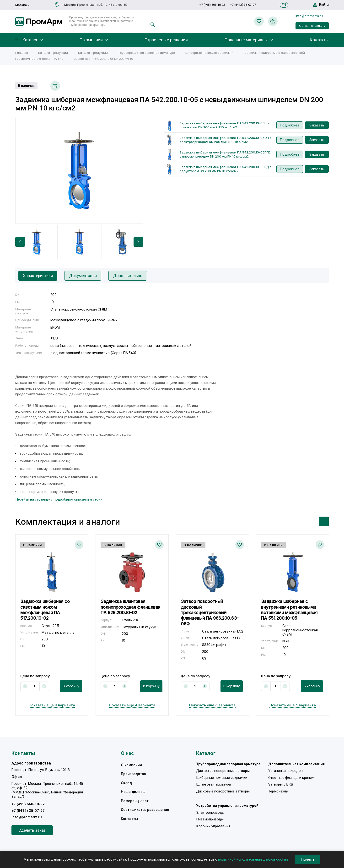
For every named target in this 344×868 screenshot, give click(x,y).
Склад (126, 783)
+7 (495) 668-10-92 (212, 5)
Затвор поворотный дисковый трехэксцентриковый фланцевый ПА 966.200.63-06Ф (210, 613)
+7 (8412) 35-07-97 (243, 5)
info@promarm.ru (309, 16)
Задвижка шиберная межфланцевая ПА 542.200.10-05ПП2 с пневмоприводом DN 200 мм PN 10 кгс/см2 (225, 154)
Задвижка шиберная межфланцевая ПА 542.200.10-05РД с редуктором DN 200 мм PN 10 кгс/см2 (226, 169)
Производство (133, 774)
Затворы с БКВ (281, 784)
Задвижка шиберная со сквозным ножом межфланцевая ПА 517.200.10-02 (45, 610)
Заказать (317, 125)
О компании (91, 40)
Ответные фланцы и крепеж (291, 778)
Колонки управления (213, 826)
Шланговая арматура (213, 784)
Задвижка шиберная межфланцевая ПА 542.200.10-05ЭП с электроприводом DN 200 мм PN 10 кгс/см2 (226, 140)
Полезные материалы (246, 40)
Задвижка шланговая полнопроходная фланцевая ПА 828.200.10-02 (130, 607)
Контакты (319, 40)
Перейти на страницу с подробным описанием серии (59, 499)
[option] (79, 171)
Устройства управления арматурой (227, 806)
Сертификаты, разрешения (145, 810)
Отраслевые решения (166, 40)
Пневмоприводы (210, 819)
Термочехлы (278, 791)
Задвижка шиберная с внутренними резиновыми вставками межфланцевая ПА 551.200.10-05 (289, 610)
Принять (308, 859)
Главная (22, 53)
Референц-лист (135, 801)
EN (284, 5)
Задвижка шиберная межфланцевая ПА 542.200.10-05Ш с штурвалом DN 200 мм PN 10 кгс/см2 (225, 125)
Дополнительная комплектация (296, 764)
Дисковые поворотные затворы (223, 771)
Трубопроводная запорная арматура (147, 53)
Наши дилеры (133, 792)
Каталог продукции (53, 53)
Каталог (30, 40)
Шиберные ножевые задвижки (209, 53)
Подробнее (290, 125)
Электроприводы (210, 813)
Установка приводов (285, 771)
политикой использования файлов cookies (253, 859)
